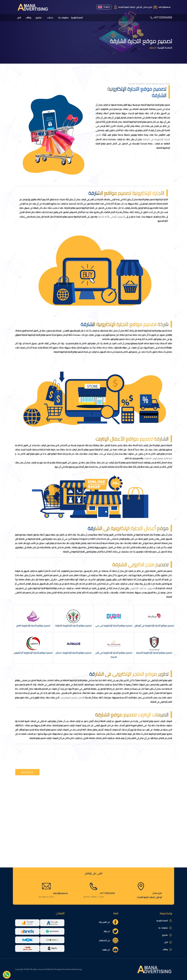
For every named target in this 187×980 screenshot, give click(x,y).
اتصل (19, 18)
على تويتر (107, 931)
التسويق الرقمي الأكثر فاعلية (111, 217)
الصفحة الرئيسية (77, 18)
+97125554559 (163, 17)
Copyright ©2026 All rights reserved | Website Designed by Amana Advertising (48, 969)
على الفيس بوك (104, 922)
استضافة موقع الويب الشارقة (158, 458)
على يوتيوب (106, 950)
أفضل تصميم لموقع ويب (72, 698)
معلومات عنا (64, 18)
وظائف (28, 18)
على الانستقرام (105, 940)
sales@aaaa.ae (60, 893)
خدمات (50, 18)
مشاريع (39, 18)
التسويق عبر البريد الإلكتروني (142, 588)
